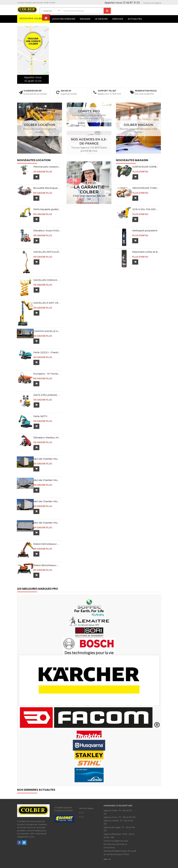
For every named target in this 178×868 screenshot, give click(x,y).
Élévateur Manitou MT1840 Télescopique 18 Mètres (47, 431)
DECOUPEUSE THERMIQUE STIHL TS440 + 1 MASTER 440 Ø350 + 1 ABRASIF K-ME (146, 188)
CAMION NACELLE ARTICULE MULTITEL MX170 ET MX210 (47, 325)
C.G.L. (82, 810)
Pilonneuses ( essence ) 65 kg (47, 167)
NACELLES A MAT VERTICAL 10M (47, 299)
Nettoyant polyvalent (145, 231)
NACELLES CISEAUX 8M (47, 278)
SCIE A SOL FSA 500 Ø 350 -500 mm (146, 209)
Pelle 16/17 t (40, 410)
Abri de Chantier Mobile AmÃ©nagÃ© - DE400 (47, 452)
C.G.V (82, 806)
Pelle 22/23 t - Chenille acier (47, 346)
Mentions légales (86, 802)
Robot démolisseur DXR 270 (47, 559)
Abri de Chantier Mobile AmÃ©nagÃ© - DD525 (47, 516)
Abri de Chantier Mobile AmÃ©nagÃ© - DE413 (47, 474)
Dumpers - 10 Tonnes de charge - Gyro (47, 367)
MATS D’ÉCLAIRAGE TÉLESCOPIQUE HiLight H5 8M (47, 389)
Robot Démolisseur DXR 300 (47, 538)
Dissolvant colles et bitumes (146, 252)
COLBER (39, 866)
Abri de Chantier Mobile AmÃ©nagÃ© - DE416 (47, 495)
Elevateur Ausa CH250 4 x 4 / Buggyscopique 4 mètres (47, 231)
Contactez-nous (89, 202)
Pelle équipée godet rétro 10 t (47, 209)
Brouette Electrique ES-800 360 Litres (47, 188)
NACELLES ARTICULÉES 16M (47, 252)
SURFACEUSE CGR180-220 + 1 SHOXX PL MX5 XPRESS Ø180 (146, 167)
